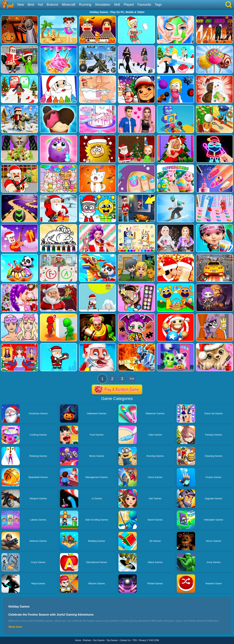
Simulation (103, 5)
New (21, 5)
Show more (15, 627)
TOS (135, 640)
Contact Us (125, 640)
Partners (87, 640)
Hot (40, 5)
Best (31, 5)
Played (129, 5)
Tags (158, 5)
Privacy (142, 640)
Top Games (112, 640)
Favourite (144, 5)
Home (78, 640)
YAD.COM (154, 640)
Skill (117, 5)
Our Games (99, 640)
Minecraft (69, 5)
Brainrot (52, 5)
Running (85, 5)
